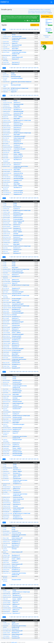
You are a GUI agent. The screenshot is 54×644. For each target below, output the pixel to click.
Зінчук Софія (6, 210)
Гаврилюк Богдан (7, 334)
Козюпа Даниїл (6, 501)
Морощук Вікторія (7, 533)
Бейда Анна (6, 414)
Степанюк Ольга (7, 242)
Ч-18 (10, 29)
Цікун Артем (6, 477)
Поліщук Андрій (6, 280)
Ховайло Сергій (6, 64)
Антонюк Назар (6, 180)
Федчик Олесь (6, 494)
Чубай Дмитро (6, 104)
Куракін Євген (6, 41)
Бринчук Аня (6, 75)
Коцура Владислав (7, 173)
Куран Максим (6, 152)
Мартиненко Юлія (7, 237)
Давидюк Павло (6, 166)
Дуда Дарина (6, 535)
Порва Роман (6, 118)
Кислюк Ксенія (6, 443)
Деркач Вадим (6, 52)
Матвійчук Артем (7, 269)
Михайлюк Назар (7, 364)
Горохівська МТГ (18, 126)
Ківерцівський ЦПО (18, 239)
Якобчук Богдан (6, 131)
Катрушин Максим (7, 283)
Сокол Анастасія (7, 543)
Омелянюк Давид (7, 608)
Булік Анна (5, 248)
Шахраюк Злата (6, 542)
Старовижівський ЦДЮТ (17, 78)
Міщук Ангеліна (6, 638)
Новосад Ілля (6, 43)
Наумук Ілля (6, 117)
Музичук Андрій (7, 327)
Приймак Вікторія (7, 386)
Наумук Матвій (6, 347)
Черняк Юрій (6, 62)
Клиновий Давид (7, 601)
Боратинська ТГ (16, 62)
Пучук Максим (6, 288)
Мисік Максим (6, 138)
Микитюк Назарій (7, 610)
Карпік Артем (6, 480)
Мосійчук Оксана (7, 239)
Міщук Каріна (6, 571)
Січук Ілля (5, 47)
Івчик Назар (6, 358)
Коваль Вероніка (7, 450)
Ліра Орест (5, 325)
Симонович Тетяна (7, 568)
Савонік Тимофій (7, 504)
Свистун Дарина (7, 564)
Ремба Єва (5, 92)
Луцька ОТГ (15, 43)
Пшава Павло (6, 290)
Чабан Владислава (7, 421)
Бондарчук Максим (7, 115)
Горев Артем (6, 471)
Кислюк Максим (6, 142)
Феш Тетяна (6, 389)
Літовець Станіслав (7, 50)
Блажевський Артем (7, 147)
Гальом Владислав (7, 193)
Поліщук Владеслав (7, 315)
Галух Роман (6, 184)
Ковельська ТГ (17, 129)
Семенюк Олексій (7, 36)
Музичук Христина (7, 629)
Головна (31, 9)
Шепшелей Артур (7, 503)
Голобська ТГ (15, 41)
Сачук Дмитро (6, 194)
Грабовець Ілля (6, 106)
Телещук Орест (6, 275)
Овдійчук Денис (7, 111)
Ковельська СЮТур (18, 113)
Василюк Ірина (6, 531)
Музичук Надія (6, 223)
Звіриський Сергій (7, 165)
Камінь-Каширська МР (17, 57)
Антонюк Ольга (6, 455)
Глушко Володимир (7, 350)
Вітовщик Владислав (8, 468)
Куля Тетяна (6, 393)
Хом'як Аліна (6, 230)
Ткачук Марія (6, 423)
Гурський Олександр (8, 513)
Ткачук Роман (6, 354)
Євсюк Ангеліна (6, 241)
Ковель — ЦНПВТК (18, 117)
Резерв (5, 35)
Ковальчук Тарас (7, 151)
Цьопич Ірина (6, 77)
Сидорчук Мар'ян (7, 306)
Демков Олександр (7, 613)
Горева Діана (6, 448)
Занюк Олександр (7, 302)
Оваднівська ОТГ (18, 158)
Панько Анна (6, 419)
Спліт (28, 21)
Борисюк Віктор (7, 594)
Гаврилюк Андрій (7, 343)
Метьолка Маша (7, 380)
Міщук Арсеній (6, 363)
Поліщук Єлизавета (7, 547)
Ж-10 (37, 29)
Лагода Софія (6, 454)
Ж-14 (25, 29)
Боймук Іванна (6, 446)
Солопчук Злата (6, 624)
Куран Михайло (6, 49)
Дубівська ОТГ (15, 280)
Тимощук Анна (6, 253)
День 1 (46, 13)
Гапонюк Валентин (7, 136)
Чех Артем (5, 140)
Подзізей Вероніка (7, 250)
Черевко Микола (7, 182)
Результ (34, 21)
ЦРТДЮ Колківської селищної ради (20, 88)
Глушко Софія (6, 396)
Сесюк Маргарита (7, 400)
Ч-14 (22, 29)
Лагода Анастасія (7, 573)
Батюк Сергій (6, 300)
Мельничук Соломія (7, 228)
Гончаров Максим (7, 487)
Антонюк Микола (7, 177)
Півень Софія (6, 538)
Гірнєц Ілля (5, 267)
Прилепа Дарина (7, 226)
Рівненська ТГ (15, 47)
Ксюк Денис (6, 156)
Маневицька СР (16, 64)
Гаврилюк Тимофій (7, 308)
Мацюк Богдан (6, 517)
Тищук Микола (6, 499)
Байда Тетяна (6, 562)
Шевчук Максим (6, 329)
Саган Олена (6, 244)
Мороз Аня (5, 251)
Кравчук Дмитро (7, 126)
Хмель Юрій (6, 158)
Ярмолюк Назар (6, 145)
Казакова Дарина (7, 412)
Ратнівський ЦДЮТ (18, 177)
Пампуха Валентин (7, 338)
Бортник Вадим (6, 341)
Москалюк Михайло (7, 108)
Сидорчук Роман (7, 120)
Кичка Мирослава (7, 631)
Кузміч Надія (6, 407)
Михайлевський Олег (8, 170)
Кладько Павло (6, 304)
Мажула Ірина (6, 403)
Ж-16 (19, 29)
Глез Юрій (5, 492)
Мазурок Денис (6, 324)
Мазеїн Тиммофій (7, 604)
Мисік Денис (6, 143)
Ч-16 (16, 29)
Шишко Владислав (7, 317)
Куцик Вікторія (6, 82)
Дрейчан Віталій (7, 508)
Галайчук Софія (6, 212)
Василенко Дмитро (7, 294)
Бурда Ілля (5, 475)
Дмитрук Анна (6, 382)
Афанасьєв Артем (7, 122)
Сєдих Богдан (6, 352)
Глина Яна (5, 545)
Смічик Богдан (6, 345)
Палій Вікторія (6, 209)
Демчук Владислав (7, 149)
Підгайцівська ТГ (18, 110)
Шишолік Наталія (7, 401)
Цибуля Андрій (6, 320)
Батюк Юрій (6, 519)
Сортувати (34, 25)
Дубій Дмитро (6, 135)
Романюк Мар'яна (7, 416)
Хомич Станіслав (7, 45)
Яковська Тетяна (7, 221)
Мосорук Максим (7, 368)
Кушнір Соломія (6, 633)
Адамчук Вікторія (7, 90)
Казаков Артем (6, 611)
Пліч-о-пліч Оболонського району (49, 30)
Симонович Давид (7, 110)
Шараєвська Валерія (7, 429)
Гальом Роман (6, 124)
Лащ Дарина (6, 561)
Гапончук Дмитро (7, 133)
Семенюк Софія (6, 555)
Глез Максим (6, 479)
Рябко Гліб (5, 599)
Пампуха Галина (6, 219)
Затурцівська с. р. (18, 147)
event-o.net (14, 642)
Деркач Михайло (7, 359)
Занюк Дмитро (6, 186)
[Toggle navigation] (51, 2)
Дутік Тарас (6, 292)
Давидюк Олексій (7, 595)
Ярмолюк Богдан (7, 340)
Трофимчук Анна (7, 634)
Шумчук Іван (6, 175)
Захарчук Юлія (6, 570)
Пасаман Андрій (6, 171)
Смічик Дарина (6, 636)
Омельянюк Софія (7, 225)
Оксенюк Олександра (8, 246)
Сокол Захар (6, 331)
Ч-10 (34, 29)
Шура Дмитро (6, 191)
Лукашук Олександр (8, 102)
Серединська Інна (7, 566)
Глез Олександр (7, 281)
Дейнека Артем (6, 497)
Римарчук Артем (7, 506)
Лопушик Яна (6, 235)
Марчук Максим (6, 336)
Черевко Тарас (6, 366)
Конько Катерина (7, 445)
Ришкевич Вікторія (7, 540)
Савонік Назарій (6, 163)
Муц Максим (6, 38)
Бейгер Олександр (7, 490)
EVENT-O (5, 2)
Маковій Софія (6, 557)
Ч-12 (28, 29)
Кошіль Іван (6, 154)
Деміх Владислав (7, 55)
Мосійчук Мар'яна (7, 428)
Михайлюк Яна (6, 452)
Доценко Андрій (7, 603)
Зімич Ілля (5, 470)
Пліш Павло (5, 273)
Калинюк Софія (6, 88)
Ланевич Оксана (7, 234)
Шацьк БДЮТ (15, 49)
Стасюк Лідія (6, 405)
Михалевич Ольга (7, 391)
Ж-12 (31, 29)
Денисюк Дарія (6, 217)
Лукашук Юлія (6, 214)
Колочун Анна (6, 559)
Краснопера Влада (7, 417)
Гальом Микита (6, 113)
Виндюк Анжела (6, 431)
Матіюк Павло (6, 309)
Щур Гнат (5, 57)
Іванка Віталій (6, 322)
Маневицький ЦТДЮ (17, 36)
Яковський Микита (7, 271)
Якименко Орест (7, 473)
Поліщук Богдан (6, 489)
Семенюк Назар (6, 356)
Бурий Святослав (7, 597)
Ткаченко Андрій (7, 592)
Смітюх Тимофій (6, 333)
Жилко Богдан (6, 606)
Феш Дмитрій (6, 512)
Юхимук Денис (6, 313)
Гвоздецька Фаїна (7, 394)
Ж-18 (13, 29)
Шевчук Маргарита (7, 207)
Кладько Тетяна (7, 232)
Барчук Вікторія (7, 216)
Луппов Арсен (6, 515)
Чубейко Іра (6, 398)
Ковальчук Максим (7, 349)
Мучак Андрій (6, 318)
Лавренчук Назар (7, 127)
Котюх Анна (6, 384)
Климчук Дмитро (7, 179)
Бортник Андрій (7, 129)
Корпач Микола (6, 299)
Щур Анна (5, 436)
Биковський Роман (7, 510)
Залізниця (14, 55)
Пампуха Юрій (6, 311)
